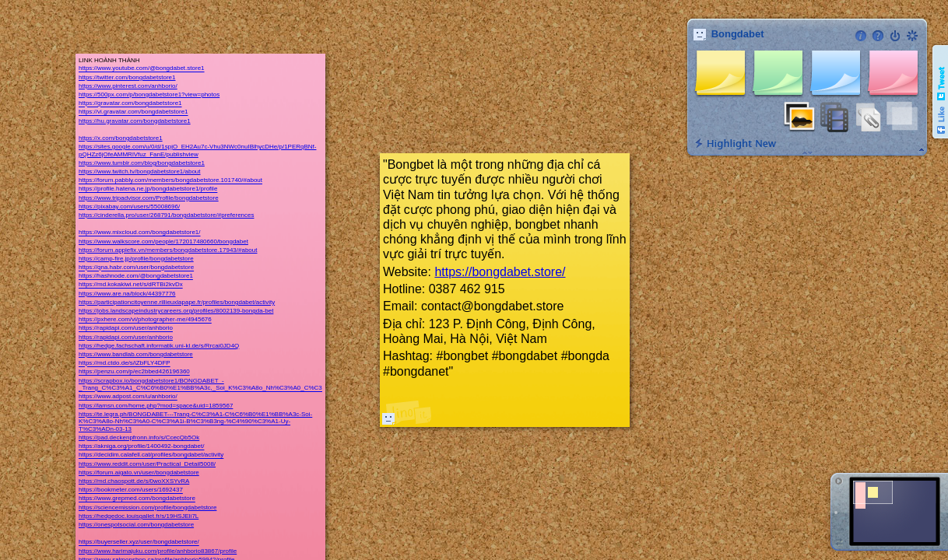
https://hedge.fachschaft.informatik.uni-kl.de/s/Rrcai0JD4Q (159, 346)
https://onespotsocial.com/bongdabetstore (136, 525)
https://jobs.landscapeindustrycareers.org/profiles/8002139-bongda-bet (176, 311)
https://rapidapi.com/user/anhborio (126, 329)
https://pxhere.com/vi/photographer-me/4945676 (145, 320)
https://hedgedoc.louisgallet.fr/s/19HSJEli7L (139, 516)
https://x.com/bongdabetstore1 (121, 138)
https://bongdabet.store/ (500, 272)
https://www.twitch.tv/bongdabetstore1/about (140, 171)
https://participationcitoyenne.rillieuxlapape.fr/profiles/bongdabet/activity (177, 302)
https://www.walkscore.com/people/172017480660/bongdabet (163, 241)
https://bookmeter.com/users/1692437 (131, 490)
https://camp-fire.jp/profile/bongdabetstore (136, 259)
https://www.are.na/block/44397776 (127, 294)
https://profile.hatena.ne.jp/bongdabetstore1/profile (148, 189)
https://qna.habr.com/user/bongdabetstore (136, 268)
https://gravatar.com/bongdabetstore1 (130, 104)
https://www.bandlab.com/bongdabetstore (136, 354)
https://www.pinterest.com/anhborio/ (128, 86)
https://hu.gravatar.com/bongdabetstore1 (135, 121)
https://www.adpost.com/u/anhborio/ (128, 397)
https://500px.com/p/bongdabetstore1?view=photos (149, 94)
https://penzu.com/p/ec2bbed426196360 (134, 372)
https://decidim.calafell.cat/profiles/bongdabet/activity (151, 455)
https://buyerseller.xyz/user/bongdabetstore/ (139, 542)
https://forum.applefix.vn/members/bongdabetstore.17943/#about (168, 250)
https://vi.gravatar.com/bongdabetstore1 (133, 112)
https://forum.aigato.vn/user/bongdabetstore (139, 472)
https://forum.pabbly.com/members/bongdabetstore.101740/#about (170, 181)
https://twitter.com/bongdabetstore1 (127, 77)
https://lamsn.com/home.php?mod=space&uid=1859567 (156, 406)
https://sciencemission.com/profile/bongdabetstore (147, 507)
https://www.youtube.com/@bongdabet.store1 (142, 69)
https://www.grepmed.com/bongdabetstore (137, 499)
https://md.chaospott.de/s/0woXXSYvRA (134, 481)
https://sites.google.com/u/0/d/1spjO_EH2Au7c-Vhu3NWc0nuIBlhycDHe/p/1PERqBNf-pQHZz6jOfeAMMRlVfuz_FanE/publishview (197, 150)
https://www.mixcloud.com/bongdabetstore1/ (140, 233)
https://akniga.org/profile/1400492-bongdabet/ (141, 447)
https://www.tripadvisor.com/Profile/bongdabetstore (149, 198)
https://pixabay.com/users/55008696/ (129, 206)
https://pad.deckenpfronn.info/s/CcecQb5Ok (139, 437)
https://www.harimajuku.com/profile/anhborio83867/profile (158, 551)
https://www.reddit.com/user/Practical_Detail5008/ (147, 464)
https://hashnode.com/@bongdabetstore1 (136, 276)
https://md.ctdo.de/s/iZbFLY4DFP (125, 364)
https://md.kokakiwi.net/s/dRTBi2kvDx (131, 285)
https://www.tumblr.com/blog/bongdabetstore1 (142, 163)
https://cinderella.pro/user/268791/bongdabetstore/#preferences (166, 215)
